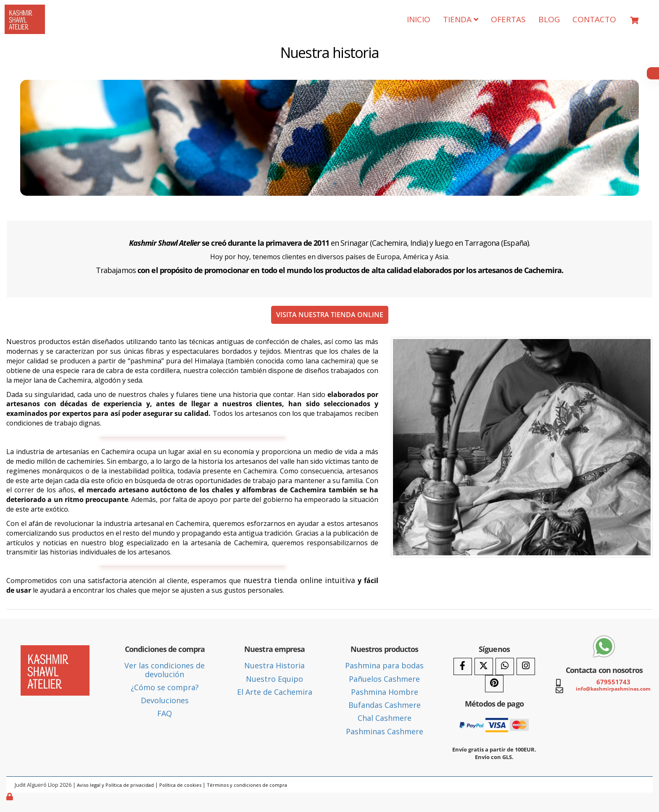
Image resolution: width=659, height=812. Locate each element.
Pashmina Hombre (385, 692)
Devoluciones (165, 700)
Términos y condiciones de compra (247, 785)
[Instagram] (526, 666)
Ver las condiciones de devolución (165, 670)
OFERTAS (508, 19)
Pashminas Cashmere (385, 731)
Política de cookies (180, 785)
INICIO (419, 19)
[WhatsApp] (505, 666)
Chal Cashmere (385, 718)
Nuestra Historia (274, 665)
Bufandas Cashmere (385, 705)
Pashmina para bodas (384, 665)
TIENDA (461, 19)
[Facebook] (463, 666)
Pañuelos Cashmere (384, 679)
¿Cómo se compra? (165, 687)
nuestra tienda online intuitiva (299, 580)
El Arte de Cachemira (275, 692)
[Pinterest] (494, 684)
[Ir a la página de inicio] (25, 11)
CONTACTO (594, 19)
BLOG (549, 19)
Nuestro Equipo (274, 679)
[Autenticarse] (11, 796)
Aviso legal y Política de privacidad (115, 785)
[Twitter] (484, 666)
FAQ (165, 713)
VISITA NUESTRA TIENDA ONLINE (330, 315)
